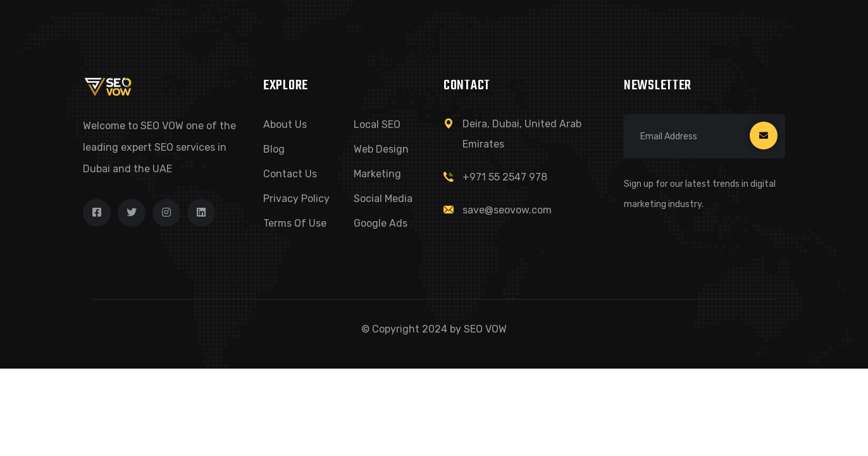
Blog (274, 149)
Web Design (381, 149)
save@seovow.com (507, 210)
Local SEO (377, 124)
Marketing (377, 174)
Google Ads (381, 223)
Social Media (383, 199)
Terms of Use (295, 223)
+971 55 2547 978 (505, 177)
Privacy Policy (296, 199)
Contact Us (290, 174)
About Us (285, 124)
